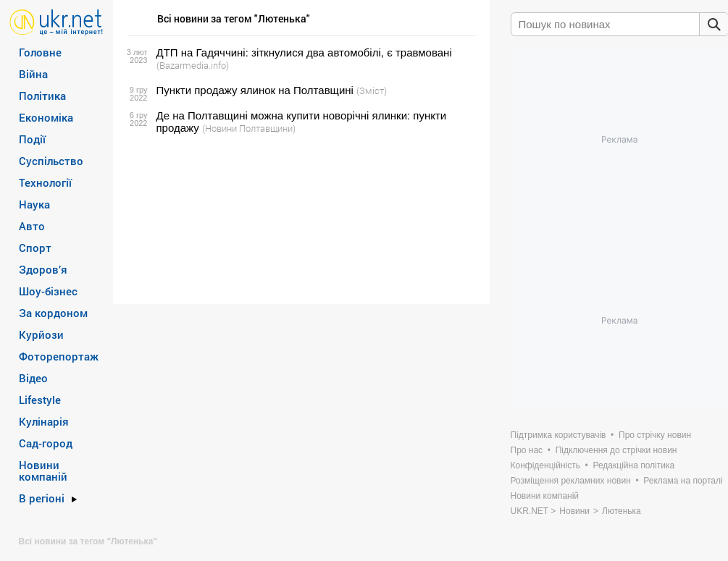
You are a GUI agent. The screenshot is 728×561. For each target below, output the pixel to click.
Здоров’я (43, 269)
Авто (32, 226)
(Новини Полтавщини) (249, 128)
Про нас (527, 450)
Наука (34, 204)
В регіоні (42, 498)
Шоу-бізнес (48, 291)
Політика (42, 96)
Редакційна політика (633, 465)
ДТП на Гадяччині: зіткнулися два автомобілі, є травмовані (304, 52)
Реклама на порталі (683, 481)
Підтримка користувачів (558, 435)
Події (32, 139)
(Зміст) (372, 90)
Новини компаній (43, 471)
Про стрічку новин (655, 435)
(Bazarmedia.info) (193, 65)
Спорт (35, 248)
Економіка (46, 117)
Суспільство (51, 161)
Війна (33, 74)
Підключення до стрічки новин (616, 450)
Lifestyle (40, 400)
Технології (45, 182)
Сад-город (46, 443)
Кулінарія (44, 421)
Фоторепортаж (59, 356)
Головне (40, 52)
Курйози (41, 334)
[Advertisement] (299, 219)
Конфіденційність (545, 465)
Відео (33, 378)
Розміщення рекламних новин (571, 481)
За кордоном (53, 313)
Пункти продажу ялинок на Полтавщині (255, 90)
